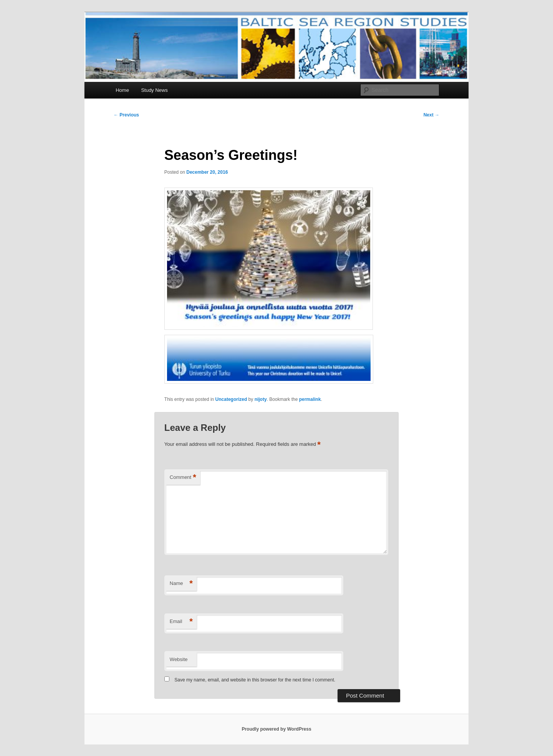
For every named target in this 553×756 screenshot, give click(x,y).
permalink (310, 399)
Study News (154, 90)
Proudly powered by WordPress (276, 729)
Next (431, 115)
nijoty (261, 399)
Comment (183, 478)
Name (181, 584)
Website (179, 659)
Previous (126, 115)
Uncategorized (231, 399)
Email (181, 622)
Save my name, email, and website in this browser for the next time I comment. (255, 680)
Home (122, 90)
